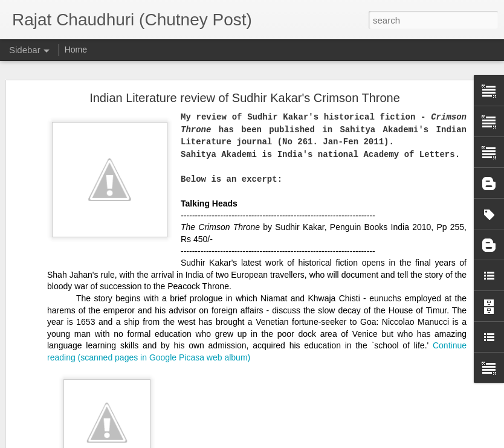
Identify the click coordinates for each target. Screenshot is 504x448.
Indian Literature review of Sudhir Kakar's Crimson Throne (245, 69)
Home (76, 50)
